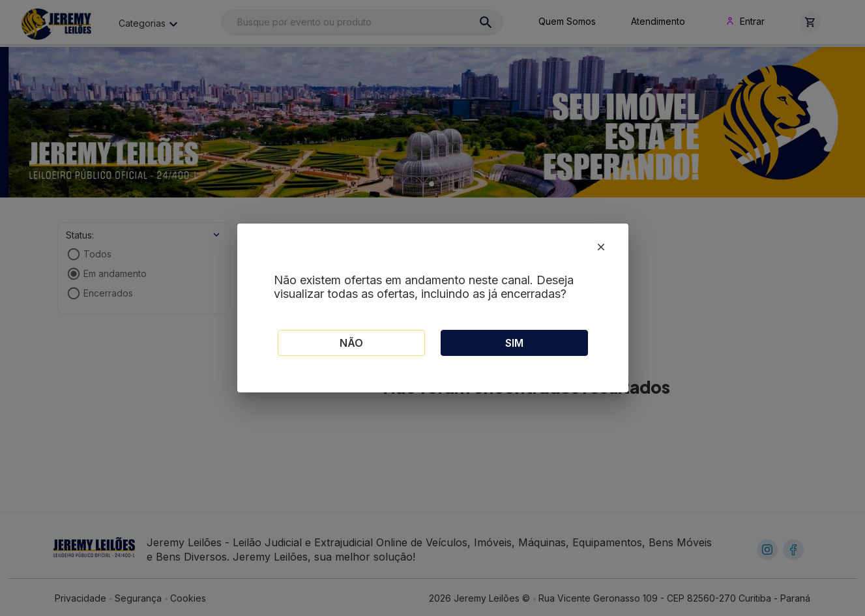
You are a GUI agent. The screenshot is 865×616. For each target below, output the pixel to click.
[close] (601, 247)
